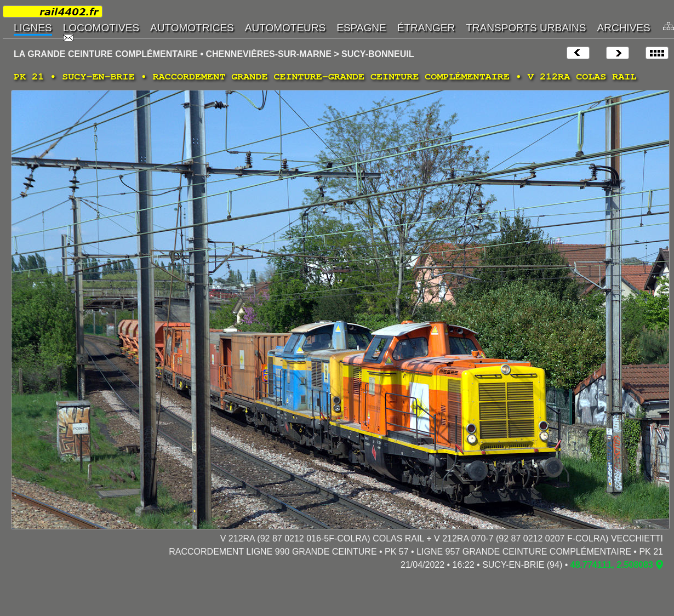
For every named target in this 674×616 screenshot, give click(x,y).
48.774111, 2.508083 (612, 565)
